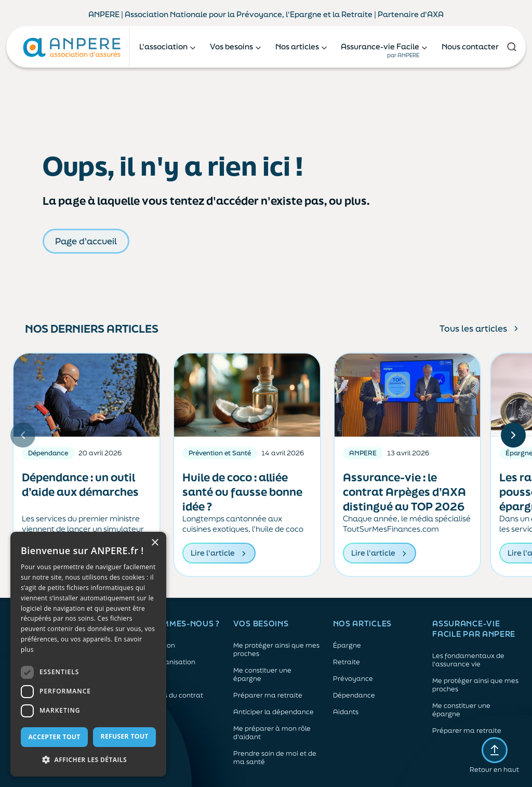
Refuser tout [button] (125, 736)
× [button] (155, 543)
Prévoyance (353, 679)
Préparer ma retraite (268, 696)
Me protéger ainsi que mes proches (276, 650)
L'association (154, 646)
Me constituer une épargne (262, 675)
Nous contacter (470, 47)
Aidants (346, 712)
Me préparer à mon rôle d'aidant (272, 733)
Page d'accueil (86, 241)
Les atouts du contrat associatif (168, 700)
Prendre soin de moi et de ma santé (275, 758)
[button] (88, 760)
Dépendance (354, 696)
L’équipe (147, 679)
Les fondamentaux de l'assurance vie (468, 660)
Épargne (347, 646)
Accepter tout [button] (54, 737)
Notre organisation (164, 662)
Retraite (347, 662)
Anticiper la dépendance (274, 712)
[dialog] (88, 654)
